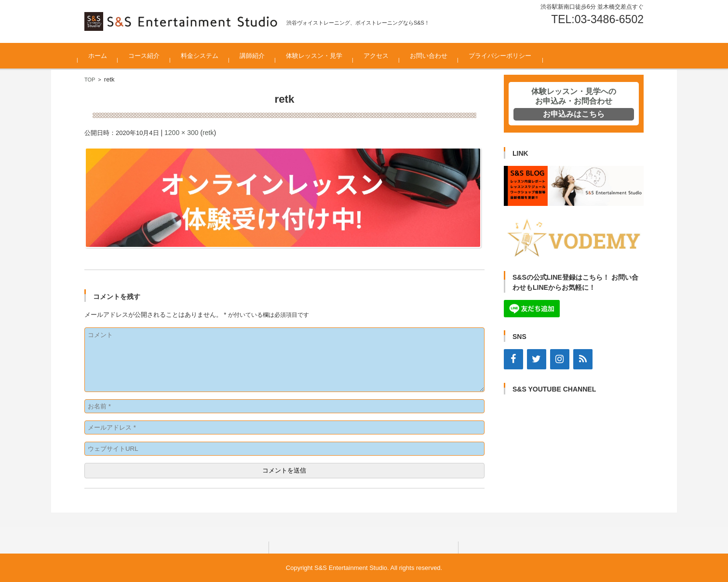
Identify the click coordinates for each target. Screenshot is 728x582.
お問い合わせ (435, 56)
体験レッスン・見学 (321, 56)
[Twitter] (537, 359)
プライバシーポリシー (507, 56)
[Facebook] (513, 359)
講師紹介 (259, 56)
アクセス (383, 56)
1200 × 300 (181, 133)
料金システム (206, 56)
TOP (90, 80)
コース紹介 (151, 56)
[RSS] (583, 359)
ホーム (104, 56)
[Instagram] (560, 359)
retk (208, 133)
